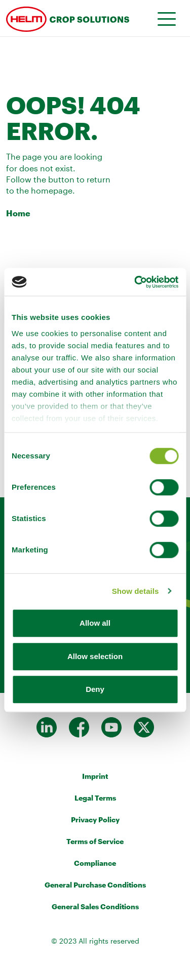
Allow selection (95, 656)
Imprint (95, 776)
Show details (136, 591)
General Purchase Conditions (95, 885)
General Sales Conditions (95, 906)
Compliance (95, 863)
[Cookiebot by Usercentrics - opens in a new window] (135, 282)
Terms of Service (95, 841)
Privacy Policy (95, 820)
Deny (95, 689)
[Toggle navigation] (163, 18)
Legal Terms (95, 798)
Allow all (95, 623)
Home (18, 213)
